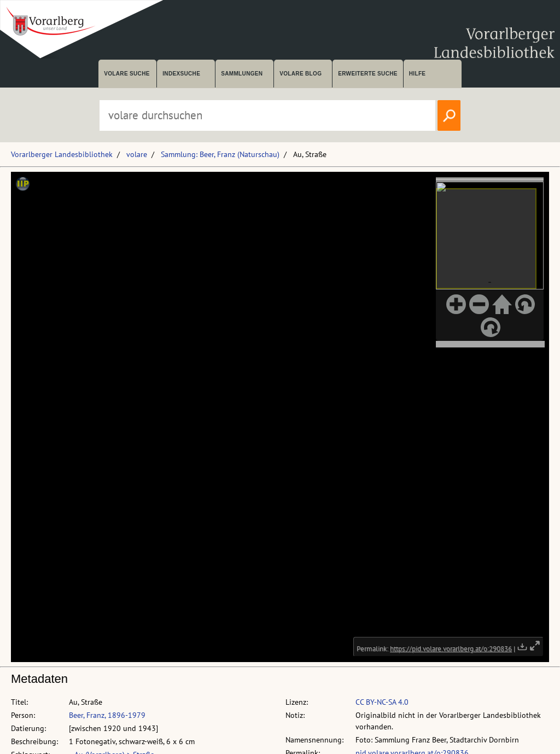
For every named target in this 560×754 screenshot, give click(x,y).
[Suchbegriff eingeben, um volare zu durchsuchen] (267, 115)
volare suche (127, 74)
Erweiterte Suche (368, 74)
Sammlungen (242, 74)
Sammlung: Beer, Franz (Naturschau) (220, 154)
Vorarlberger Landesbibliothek (62, 154)
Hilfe (418, 74)
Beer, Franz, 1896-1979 (107, 715)
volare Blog (301, 74)
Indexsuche (181, 74)
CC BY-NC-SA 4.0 (382, 702)
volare (137, 154)
